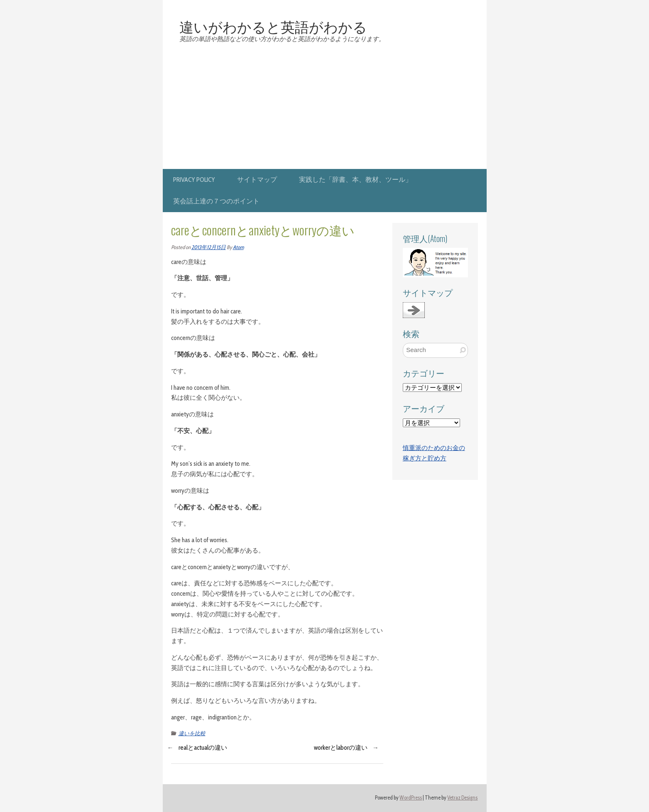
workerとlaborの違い (341, 748)
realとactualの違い (203, 748)
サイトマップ (257, 180)
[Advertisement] (325, 107)
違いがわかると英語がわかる (273, 26)
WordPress (411, 798)
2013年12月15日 (209, 247)
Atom (238, 247)
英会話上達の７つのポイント (216, 201)
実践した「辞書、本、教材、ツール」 (355, 180)
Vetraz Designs (462, 798)
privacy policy (194, 180)
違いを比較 (192, 733)
